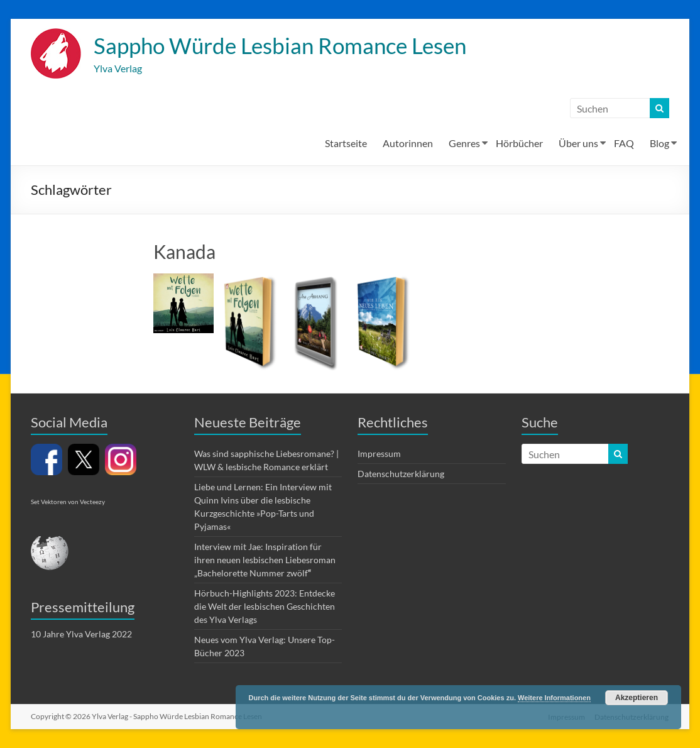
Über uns (578, 144)
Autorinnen (408, 144)
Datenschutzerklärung (401, 474)
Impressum (379, 454)
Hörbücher (519, 144)
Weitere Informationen (554, 698)
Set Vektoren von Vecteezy (68, 502)
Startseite (346, 144)
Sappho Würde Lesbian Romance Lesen (287, 46)
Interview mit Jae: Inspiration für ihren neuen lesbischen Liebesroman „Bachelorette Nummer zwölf (265, 560)
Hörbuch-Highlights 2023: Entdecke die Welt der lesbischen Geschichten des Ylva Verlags (265, 607)
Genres (464, 144)
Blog (659, 144)
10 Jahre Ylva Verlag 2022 (81, 635)
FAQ (624, 144)
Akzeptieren (637, 698)
